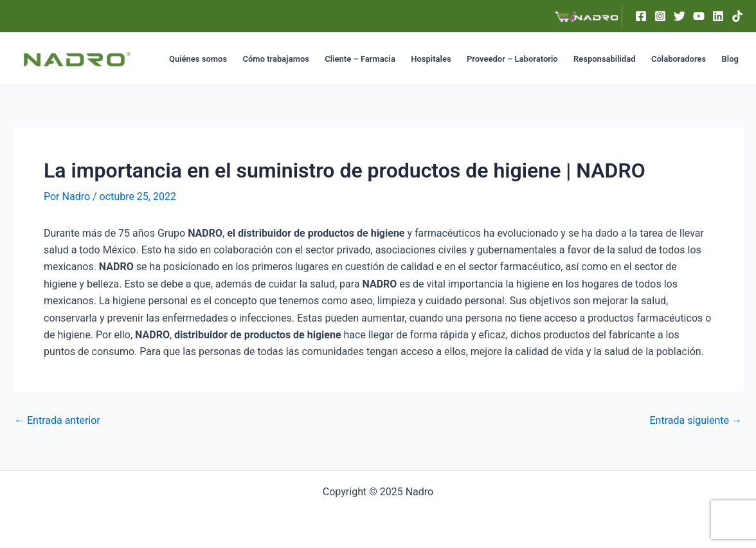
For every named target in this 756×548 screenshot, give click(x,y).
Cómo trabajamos (275, 59)
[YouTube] (699, 16)
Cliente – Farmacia (360, 59)
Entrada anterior (57, 421)
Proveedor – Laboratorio (512, 59)
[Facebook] (641, 16)
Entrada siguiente (696, 421)
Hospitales (431, 59)
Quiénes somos (198, 59)
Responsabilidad (605, 59)
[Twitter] (679, 16)
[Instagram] (660, 16)
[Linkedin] (718, 16)
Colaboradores (679, 59)
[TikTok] (737, 16)
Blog (730, 59)
